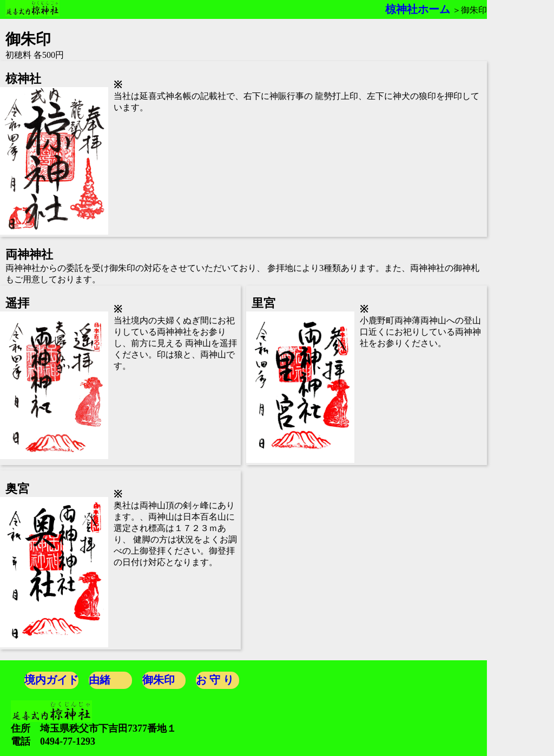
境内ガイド (51, 680)
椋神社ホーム (418, 9)
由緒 (100, 680)
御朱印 (159, 680)
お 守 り (215, 680)
